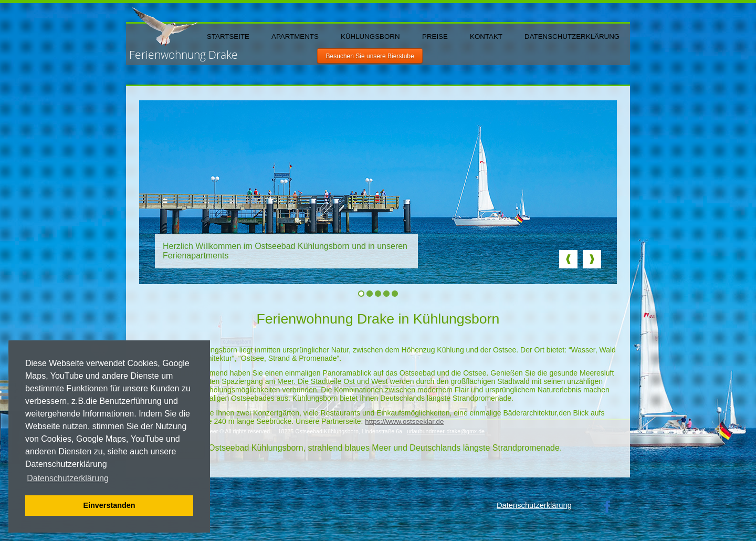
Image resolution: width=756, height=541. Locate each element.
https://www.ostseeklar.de (404, 422)
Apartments (295, 37)
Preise (435, 37)
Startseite (228, 37)
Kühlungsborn (370, 37)
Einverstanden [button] (109, 505)
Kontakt (486, 37)
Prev (568, 259)
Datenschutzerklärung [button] (68, 478)
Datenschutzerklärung (572, 37)
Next (592, 259)
